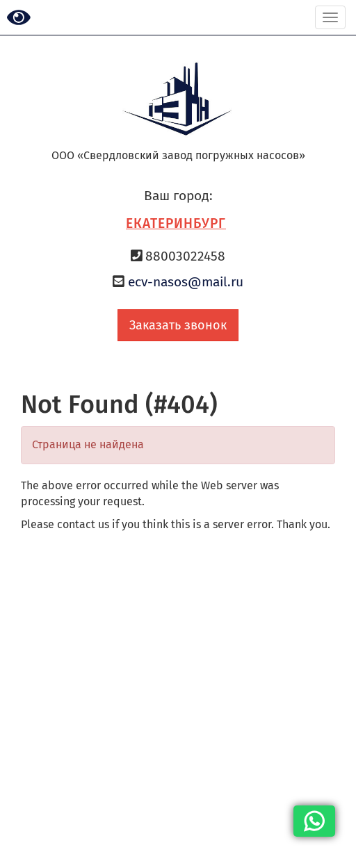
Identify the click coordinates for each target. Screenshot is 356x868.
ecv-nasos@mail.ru (186, 282)
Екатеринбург (176, 223)
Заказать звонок (178, 325)
